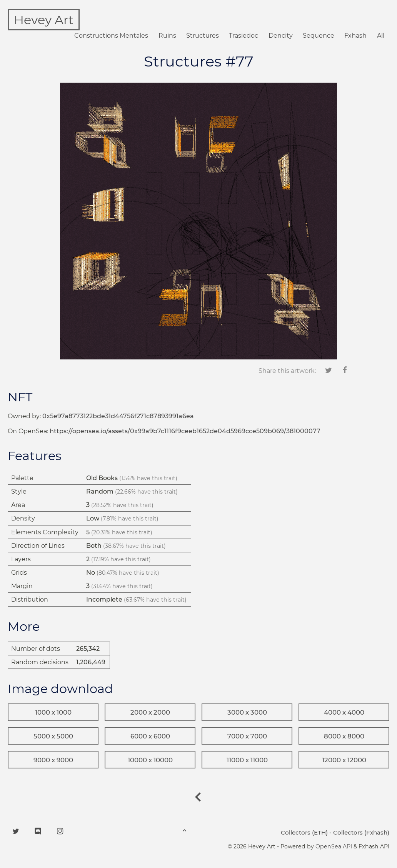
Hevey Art (44, 20)
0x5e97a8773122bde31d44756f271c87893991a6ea (118, 416)
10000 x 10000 (150, 760)
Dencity (281, 36)
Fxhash (355, 36)
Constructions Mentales (111, 36)
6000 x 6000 (150, 736)
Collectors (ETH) (304, 832)
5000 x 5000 (53, 736)
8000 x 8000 (344, 736)
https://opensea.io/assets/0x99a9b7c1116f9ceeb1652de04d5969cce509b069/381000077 (185, 431)
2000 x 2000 (150, 712)
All (381, 36)
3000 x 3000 (247, 712)
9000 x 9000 (53, 760)
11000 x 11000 (247, 760)
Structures (203, 36)
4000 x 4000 (344, 712)
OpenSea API (334, 846)
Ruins (167, 36)
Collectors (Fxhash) (361, 832)
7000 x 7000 (247, 736)
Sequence (319, 36)
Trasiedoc (244, 36)
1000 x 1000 (53, 712)
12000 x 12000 (344, 760)
